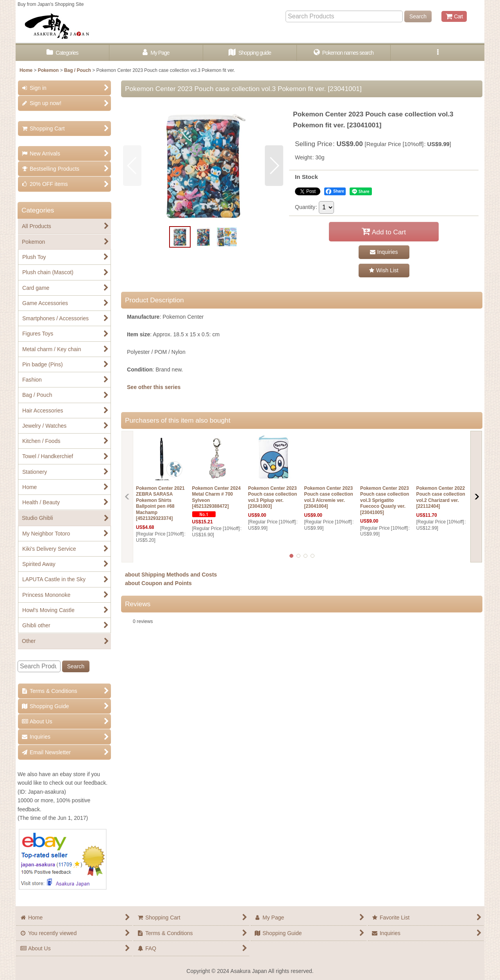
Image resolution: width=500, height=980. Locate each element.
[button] (437, 53)
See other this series (154, 387)
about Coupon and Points (158, 583)
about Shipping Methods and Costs (171, 575)
